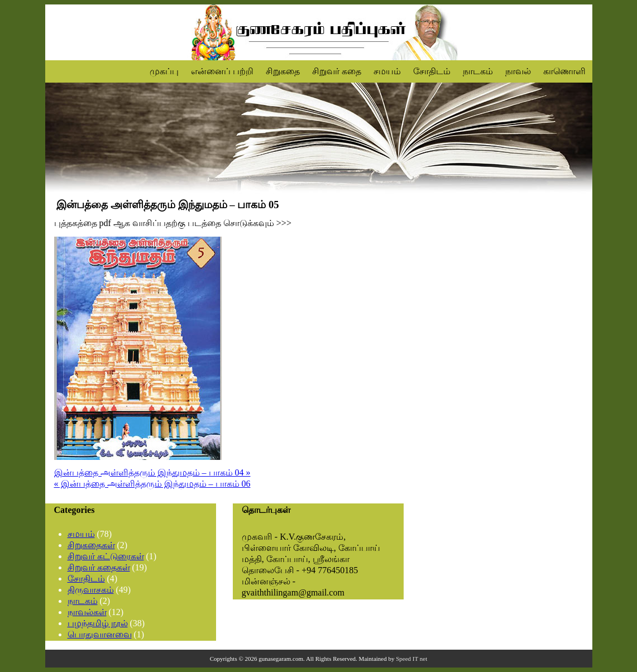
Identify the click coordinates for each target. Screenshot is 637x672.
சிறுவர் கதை (337, 71)
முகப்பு (164, 71)
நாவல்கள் (87, 612)
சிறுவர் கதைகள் (99, 567)
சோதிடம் (432, 71)
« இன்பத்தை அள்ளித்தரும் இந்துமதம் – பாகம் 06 (152, 484)
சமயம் (387, 71)
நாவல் (518, 71)
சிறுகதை (283, 71)
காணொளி (564, 71)
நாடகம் (478, 71)
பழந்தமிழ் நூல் (98, 623)
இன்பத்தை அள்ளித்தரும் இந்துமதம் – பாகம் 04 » (152, 472)
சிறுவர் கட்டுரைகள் (106, 556)
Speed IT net (411, 659)
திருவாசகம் (91, 590)
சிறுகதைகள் (91, 545)
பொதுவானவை (100, 634)
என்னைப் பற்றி (222, 71)
